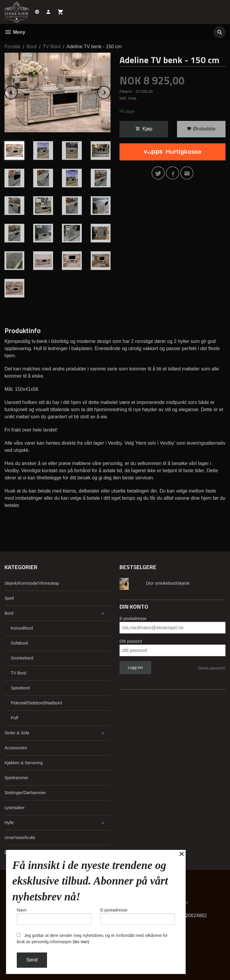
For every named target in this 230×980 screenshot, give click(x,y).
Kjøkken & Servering (24, 763)
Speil (9, 598)
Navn (54, 916)
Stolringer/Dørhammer (25, 793)
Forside (12, 47)
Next (110, 91)
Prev (17, 91)
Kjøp (144, 129)
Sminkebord (22, 658)
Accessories (16, 748)
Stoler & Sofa (17, 733)
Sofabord (19, 643)
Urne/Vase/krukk (20, 838)
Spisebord (20, 688)
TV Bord (18, 673)
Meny (15, 32)
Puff (15, 718)
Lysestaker (15, 808)
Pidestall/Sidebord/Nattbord (36, 703)
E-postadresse (133, 619)
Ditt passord (131, 641)
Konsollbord (22, 628)
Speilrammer (16, 778)
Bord (9, 613)
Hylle (9, 823)
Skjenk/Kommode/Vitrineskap (32, 583)
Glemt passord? (212, 668)
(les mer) (81, 942)
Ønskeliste (201, 129)
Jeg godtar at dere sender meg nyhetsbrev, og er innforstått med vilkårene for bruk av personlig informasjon (92, 939)
